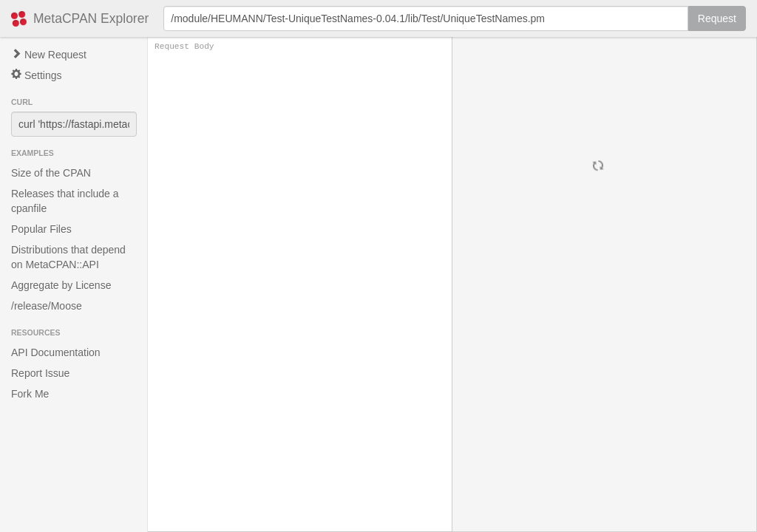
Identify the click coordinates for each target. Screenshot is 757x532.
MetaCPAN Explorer (91, 18)
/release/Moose (47, 306)
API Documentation (56, 352)
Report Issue (40, 373)
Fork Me (30, 394)
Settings (36, 75)
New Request (49, 55)
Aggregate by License (61, 285)
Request (717, 18)
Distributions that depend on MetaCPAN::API (68, 257)
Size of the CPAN (51, 173)
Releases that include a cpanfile (65, 201)
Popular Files (41, 229)
